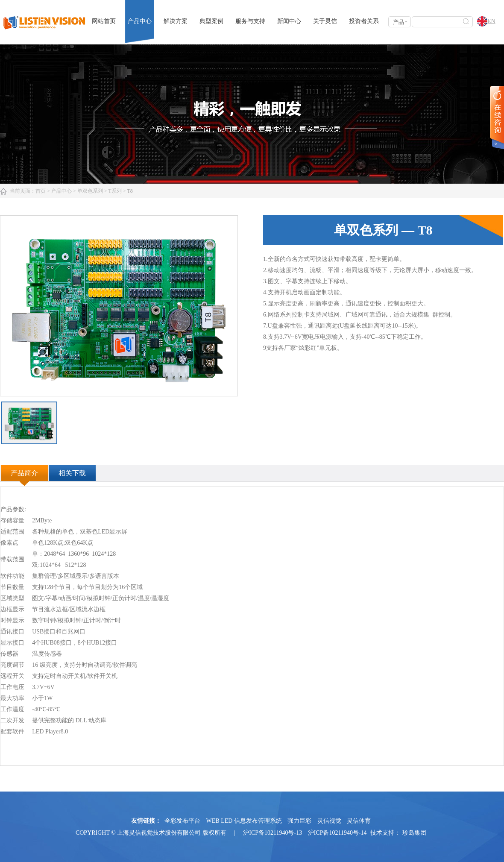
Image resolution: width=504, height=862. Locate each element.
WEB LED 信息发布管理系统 (244, 821)
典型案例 (211, 21)
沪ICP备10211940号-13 (273, 833)
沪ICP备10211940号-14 (337, 833)
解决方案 (176, 21)
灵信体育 (359, 821)
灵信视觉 (329, 821)
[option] (119, 306)
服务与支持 (250, 21)
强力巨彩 (299, 821)
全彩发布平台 (182, 821)
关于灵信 (325, 21)
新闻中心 (289, 21)
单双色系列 (90, 191)
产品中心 (140, 21)
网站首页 (104, 21)
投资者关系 (364, 21)
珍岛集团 (414, 833)
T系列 (115, 191)
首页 (41, 191)
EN (486, 22)
